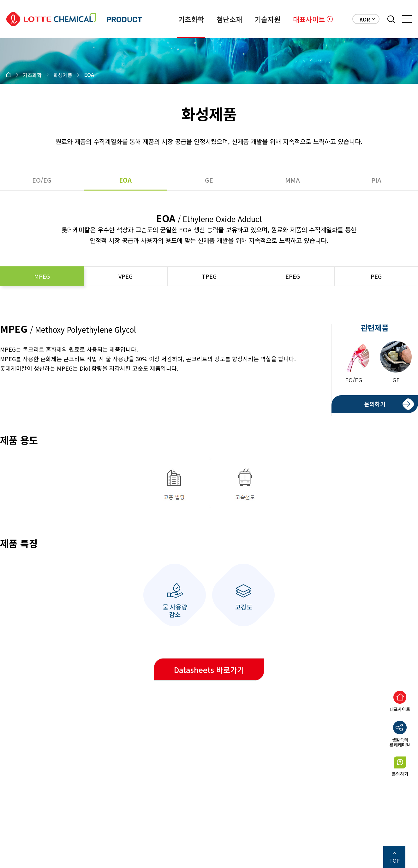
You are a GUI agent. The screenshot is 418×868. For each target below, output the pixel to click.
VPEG (125, 276)
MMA (293, 180)
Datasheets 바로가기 (209, 670)
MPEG (42, 276)
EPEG (293, 276)
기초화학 (191, 19)
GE (209, 180)
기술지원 (268, 19)
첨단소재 (229, 19)
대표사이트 (309, 19)
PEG (376, 276)
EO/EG (42, 180)
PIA (376, 180)
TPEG (209, 276)
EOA (125, 180)
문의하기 (375, 404)
